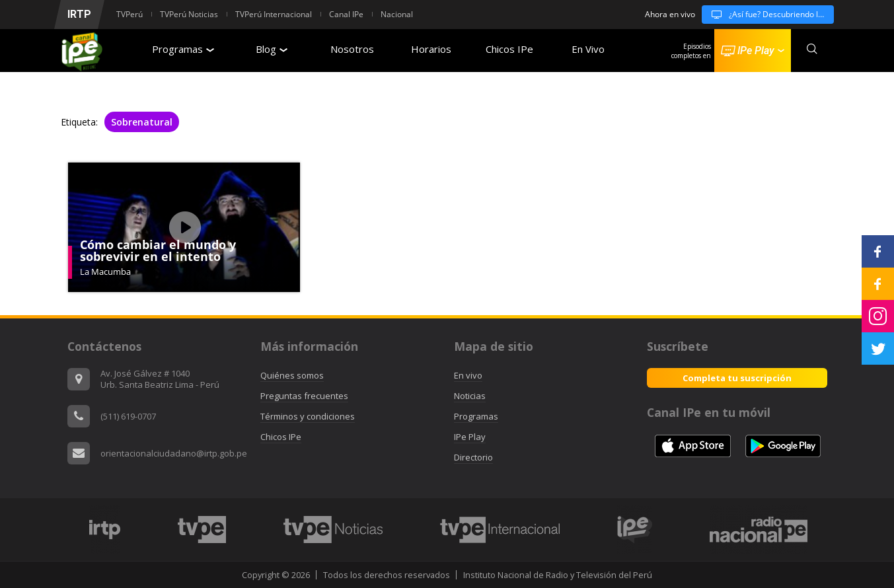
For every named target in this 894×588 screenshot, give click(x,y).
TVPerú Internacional (274, 14)
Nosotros (352, 49)
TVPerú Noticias (189, 14)
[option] (105, 530)
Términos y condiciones (308, 416)
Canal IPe (346, 14)
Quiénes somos (292, 375)
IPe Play (470, 437)
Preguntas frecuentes (304, 396)
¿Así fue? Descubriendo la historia (768, 15)
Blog (272, 49)
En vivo (468, 375)
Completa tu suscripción (737, 378)
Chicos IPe (509, 49)
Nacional (397, 14)
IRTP (79, 14)
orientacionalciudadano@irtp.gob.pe (174, 453)
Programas (183, 49)
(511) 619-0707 (128, 416)
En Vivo (588, 49)
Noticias (470, 396)
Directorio (473, 457)
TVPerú (130, 14)
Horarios (431, 49)
